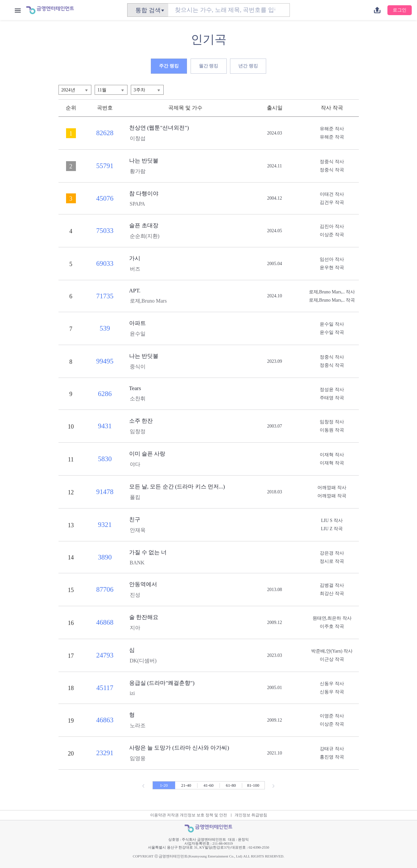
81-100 (253, 785)
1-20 (164, 785)
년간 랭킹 (248, 66)
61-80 (231, 785)
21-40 (186, 785)
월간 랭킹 (209, 66)
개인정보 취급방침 (251, 815)
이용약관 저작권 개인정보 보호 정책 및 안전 (189, 815)
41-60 (208, 785)
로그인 (400, 10)
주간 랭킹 (169, 66)
